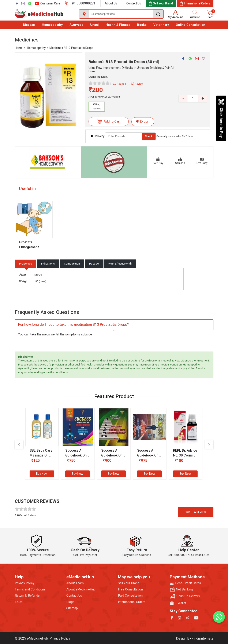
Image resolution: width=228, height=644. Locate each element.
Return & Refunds (27, 596)
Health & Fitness (118, 25)
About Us (111, 3)
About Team (75, 583)
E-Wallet (178, 603)
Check (149, 136)
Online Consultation (190, 25)
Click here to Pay (221, 118)
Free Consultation (130, 590)
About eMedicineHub (81, 590)
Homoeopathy (52, 25)
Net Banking (181, 590)
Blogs (70, 602)
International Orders (132, 602)
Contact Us (134, 3)
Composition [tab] (72, 264)
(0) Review (137, 84)
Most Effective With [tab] (120, 264)
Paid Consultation (130, 596)
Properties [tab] (26, 264)
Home (19, 48)
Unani (94, 25)
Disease (29, 25)
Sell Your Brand (129, 583)
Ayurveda (76, 25)
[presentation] (19, 445)
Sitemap (72, 608)
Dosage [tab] (94, 264)
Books (142, 25)
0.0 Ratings (119, 84)
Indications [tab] (48, 264)
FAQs (19, 602)
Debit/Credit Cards (185, 583)
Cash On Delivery (185, 596)
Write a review (196, 512)
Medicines (56, 48)
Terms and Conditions (30, 590)
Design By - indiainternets (195, 638)
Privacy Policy (25, 583)
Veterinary (161, 25)
